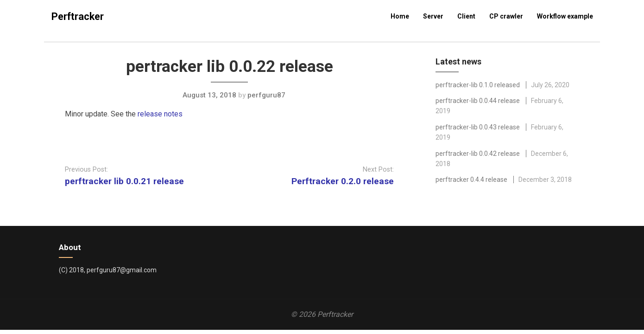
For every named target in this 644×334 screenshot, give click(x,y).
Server (433, 16)
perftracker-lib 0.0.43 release (478, 127)
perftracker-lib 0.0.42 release (478, 154)
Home (400, 16)
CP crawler (506, 16)
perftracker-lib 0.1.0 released (478, 85)
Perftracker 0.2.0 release (343, 181)
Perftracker (78, 16)
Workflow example (565, 16)
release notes (160, 114)
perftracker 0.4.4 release (471, 180)
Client (466, 16)
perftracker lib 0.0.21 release (124, 181)
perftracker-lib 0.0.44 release (478, 101)
